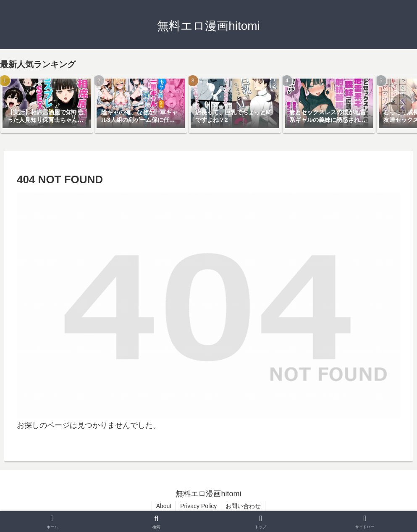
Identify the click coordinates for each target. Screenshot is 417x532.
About (164, 506)
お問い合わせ (243, 506)
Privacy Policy (198, 506)
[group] (47, 104)
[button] (402, 104)
